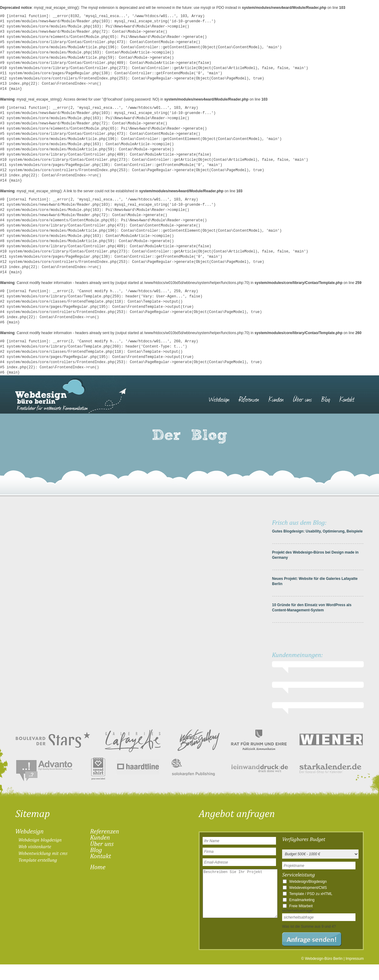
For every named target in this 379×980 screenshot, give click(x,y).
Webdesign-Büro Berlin (324, 959)
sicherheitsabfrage (298, 911)
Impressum (355, 959)
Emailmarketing (302, 900)
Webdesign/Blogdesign (308, 882)
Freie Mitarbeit (301, 906)
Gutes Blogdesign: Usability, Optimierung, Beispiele (317, 531)
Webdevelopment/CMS (308, 888)
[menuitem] (222, 396)
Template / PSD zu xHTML (311, 894)
